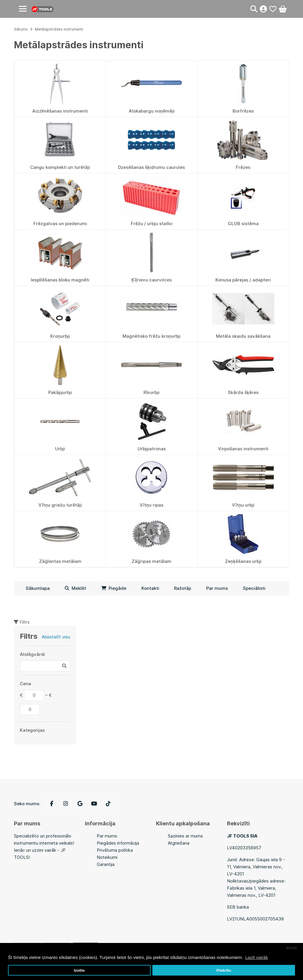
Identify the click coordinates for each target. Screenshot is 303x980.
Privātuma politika (115, 850)
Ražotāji (183, 588)
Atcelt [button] (291, 948)
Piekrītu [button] (224, 970)
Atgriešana (179, 843)
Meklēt (75, 588)
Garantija (106, 864)
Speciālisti (254, 588)
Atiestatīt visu (56, 637)
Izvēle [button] (79, 970)
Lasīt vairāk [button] (257, 957)
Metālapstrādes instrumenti (59, 29)
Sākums (21, 29)
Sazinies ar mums (185, 836)
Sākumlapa (38, 588)
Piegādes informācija (118, 843)
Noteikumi (107, 857)
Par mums (217, 588)
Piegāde (114, 588)
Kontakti (150, 588)
